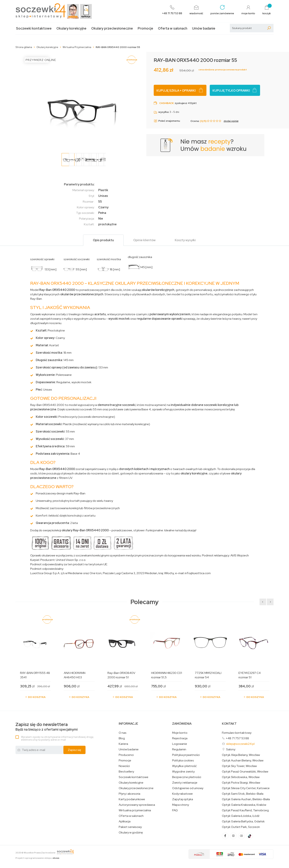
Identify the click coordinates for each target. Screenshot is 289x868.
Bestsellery (126, 772)
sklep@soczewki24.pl (240, 744)
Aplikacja (125, 821)
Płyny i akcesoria (129, 794)
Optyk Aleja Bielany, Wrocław (241, 755)
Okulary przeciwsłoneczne (112, 28)
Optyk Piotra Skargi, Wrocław (241, 783)
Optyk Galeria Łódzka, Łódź (241, 816)
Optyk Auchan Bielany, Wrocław (243, 761)
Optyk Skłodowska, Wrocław (241, 777)
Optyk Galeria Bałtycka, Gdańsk (243, 821)
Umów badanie (204, 28)
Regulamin (179, 749)
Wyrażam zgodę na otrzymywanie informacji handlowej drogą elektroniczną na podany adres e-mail (57, 738)
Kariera (123, 744)
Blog (122, 738)
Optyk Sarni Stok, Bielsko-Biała (243, 794)
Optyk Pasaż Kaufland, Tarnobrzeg (245, 810)
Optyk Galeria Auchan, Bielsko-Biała (246, 799)
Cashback (166, 103)
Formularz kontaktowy (237, 733)
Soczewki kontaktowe (34, 28)
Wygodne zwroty (183, 772)
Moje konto (180, 733)
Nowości (124, 766)
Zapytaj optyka (183, 799)
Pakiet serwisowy (130, 827)
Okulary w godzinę (131, 833)
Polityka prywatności (186, 755)
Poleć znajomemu (167, 121)
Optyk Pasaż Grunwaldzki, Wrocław (245, 772)
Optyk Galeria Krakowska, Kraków (244, 805)
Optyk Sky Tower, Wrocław (239, 766)
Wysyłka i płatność (184, 766)
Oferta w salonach (173, 28)
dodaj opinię (231, 121)
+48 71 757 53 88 (237, 738)
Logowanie (180, 744)
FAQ (175, 810)
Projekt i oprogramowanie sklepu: (37, 858)
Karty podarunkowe (132, 799)
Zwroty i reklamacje (185, 783)
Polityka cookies (183, 761)
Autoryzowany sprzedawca (137, 805)
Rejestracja (180, 738)
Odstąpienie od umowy (188, 788)
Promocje (145, 28)
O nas (123, 733)
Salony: (231, 749)
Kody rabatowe (182, 794)
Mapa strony (181, 805)
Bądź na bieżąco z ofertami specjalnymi (47, 727)
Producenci (126, 755)
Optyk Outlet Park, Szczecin (241, 827)
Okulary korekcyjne (71, 28)
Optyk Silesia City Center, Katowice (246, 788)
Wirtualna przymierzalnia (135, 810)
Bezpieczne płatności (187, 777)
